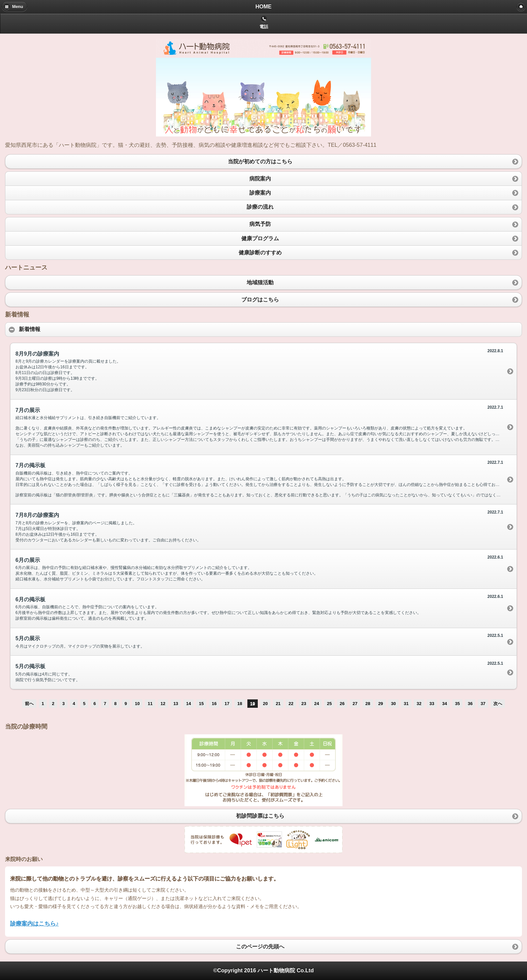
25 (329, 704)
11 (150, 704)
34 (445, 704)
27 (355, 704)
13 (176, 704)
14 (189, 704)
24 (317, 704)
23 (304, 704)
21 (278, 704)
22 (291, 704)
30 (393, 704)
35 (457, 704)
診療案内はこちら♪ (34, 924)
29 (380, 704)
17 (227, 704)
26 (342, 704)
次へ (498, 704)
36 (470, 704)
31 (406, 704)
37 (483, 704)
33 (432, 704)
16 (214, 704)
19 (252, 704)
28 (368, 704)
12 (163, 704)
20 (265, 704)
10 (137, 704)
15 (201, 704)
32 (419, 704)
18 (240, 704)
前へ (29, 704)
